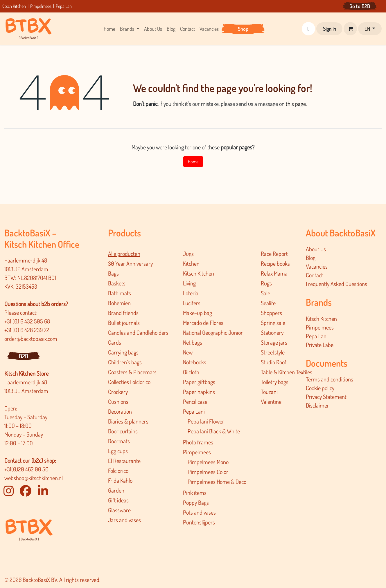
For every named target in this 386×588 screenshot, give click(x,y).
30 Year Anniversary (130, 263)
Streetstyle (273, 352)
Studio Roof (274, 362)
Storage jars (274, 342)
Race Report (274, 254)
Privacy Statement (326, 397)
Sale (265, 293)
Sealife (268, 303)
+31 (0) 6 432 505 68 (28, 321)
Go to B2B (360, 6)
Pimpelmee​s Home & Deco (217, 482)
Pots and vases (199, 512)
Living (189, 283)
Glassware (119, 510)
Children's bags (125, 362)
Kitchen (191, 263)
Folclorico (118, 471)
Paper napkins (199, 392)
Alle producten (124, 254)
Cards (115, 342)
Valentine (271, 401)
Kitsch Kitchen (14, 6)
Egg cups (118, 451)
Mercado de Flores (203, 323)
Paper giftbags (199, 382)
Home (193, 162)
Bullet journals (124, 323)
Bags (113, 273)
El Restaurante (124, 461)
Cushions (118, 401)
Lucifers (192, 303)
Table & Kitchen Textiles (287, 372)
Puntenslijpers (199, 522)
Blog (311, 258)
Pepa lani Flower (206, 421)
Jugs (188, 254)
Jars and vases (124, 520)
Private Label (320, 345)
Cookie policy (320, 388)
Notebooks (195, 362)
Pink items (195, 493)
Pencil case (195, 401)
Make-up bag (198, 313)
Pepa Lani (64, 6)
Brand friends (123, 313)
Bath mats (120, 293)
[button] (308, 29)
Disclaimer (317, 405)
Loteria (191, 293)
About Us (316, 249)
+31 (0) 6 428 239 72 (27, 330)
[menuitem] (109, 29)
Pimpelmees (41, 6)
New (188, 352)
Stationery (272, 332)
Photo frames (198, 442)
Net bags (193, 342)
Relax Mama (274, 273)
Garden (116, 490)
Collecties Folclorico (129, 382)
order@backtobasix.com (31, 339)
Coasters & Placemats (132, 372)
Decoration (120, 411)
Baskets (117, 283)
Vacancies (317, 266)
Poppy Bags (196, 502)
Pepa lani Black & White (214, 431)
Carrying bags (123, 352)
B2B (24, 356)
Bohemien (119, 303)
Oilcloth (191, 372)
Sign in (330, 29)
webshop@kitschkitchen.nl (34, 478)
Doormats (119, 441)
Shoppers (271, 313)
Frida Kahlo (120, 480)
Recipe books (275, 263)
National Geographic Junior (213, 332)
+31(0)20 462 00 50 (26, 469)
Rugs (266, 283)
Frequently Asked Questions (336, 284)
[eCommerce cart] (350, 29)
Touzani (269, 392)
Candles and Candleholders (138, 332)
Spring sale (273, 323)
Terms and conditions (330, 379)
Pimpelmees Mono (208, 462)
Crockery (118, 392)
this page (296, 104)
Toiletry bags (275, 382)
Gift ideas (118, 500)
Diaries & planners (128, 421)
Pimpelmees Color (208, 472)
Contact (314, 275)
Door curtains (123, 431)
